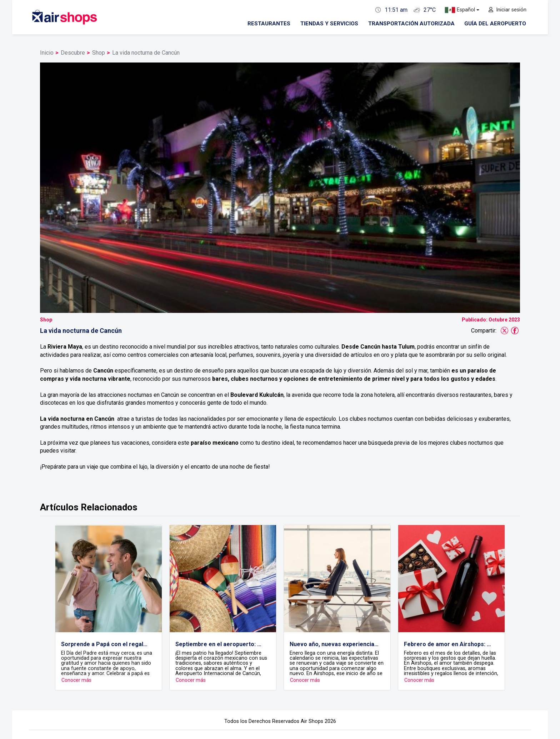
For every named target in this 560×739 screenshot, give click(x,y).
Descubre (73, 53)
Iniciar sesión (507, 10)
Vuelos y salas (247, 672)
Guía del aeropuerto (495, 24)
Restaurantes (269, 24)
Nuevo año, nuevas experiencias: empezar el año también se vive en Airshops (334, 562)
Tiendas (165, 680)
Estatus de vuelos (252, 680)
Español (460, 10)
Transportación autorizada (411, 24)
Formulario (394, 680)
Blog (461, 680)
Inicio (47, 53)
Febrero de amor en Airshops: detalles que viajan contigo (449, 562)
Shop (99, 53)
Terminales (319, 680)
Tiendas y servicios (329, 24)
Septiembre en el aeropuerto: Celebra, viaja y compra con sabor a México (220, 562)
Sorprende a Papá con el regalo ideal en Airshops (106, 562)
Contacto (391, 672)
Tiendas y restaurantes (182, 672)
